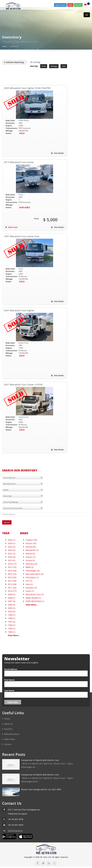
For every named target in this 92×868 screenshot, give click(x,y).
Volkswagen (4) (33, 571)
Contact (8, 744)
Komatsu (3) (31, 588)
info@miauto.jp (15, 831)
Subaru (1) (31, 557)
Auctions (8, 729)
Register (78, 5)
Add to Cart (11, 227)
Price (44, 66)
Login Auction (60, 5)
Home (5, 46)
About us (9, 724)
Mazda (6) (30, 554)
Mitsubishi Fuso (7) (35, 594)
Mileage (54, 66)
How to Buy (10, 739)
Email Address (11, 669)
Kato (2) (29, 584)
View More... (14, 635)
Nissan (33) (31, 543)
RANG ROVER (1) (33, 598)
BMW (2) (30, 567)
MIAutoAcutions (12, 734)
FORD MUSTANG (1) (35, 601)
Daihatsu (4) (31, 564)
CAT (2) (29, 581)
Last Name (9, 691)
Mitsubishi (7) (32, 550)
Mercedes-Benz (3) (34, 574)
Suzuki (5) (30, 560)
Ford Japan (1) (32, 577)
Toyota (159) (31, 540)
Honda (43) (31, 547)
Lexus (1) (30, 591)
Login (70, 5)
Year (64, 66)
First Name (9, 680)
